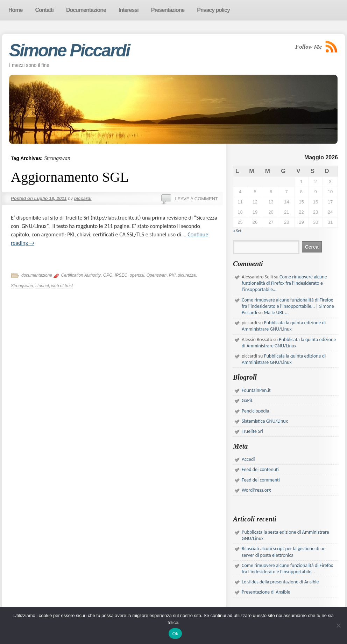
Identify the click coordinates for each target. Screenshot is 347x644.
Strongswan (22, 286)
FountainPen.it (256, 390)
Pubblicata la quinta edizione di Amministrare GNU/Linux (284, 326)
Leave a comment (196, 199)
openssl (137, 275)
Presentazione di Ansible (266, 592)
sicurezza (187, 275)
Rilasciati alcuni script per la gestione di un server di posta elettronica (284, 552)
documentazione (37, 275)
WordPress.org (256, 490)
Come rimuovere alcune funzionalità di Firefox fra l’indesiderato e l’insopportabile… (284, 283)
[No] (338, 625)
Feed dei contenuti (260, 469)
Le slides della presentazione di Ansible (280, 582)
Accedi (248, 459)
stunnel (42, 286)
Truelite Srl (252, 431)
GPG (108, 275)
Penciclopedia (256, 411)
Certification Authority (81, 275)
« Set (237, 231)
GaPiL (247, 400)
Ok (175, 634)
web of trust (62, 286)
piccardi (83, 198)
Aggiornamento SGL (70, 177)
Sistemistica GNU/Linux (265, 421)
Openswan (157, 275)
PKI (172, 275)
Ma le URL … (276, 313)
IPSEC (121, 275)
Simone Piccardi (69, 50)
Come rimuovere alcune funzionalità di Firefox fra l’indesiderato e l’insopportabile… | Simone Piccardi (288, 306)
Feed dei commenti (261, 480)
